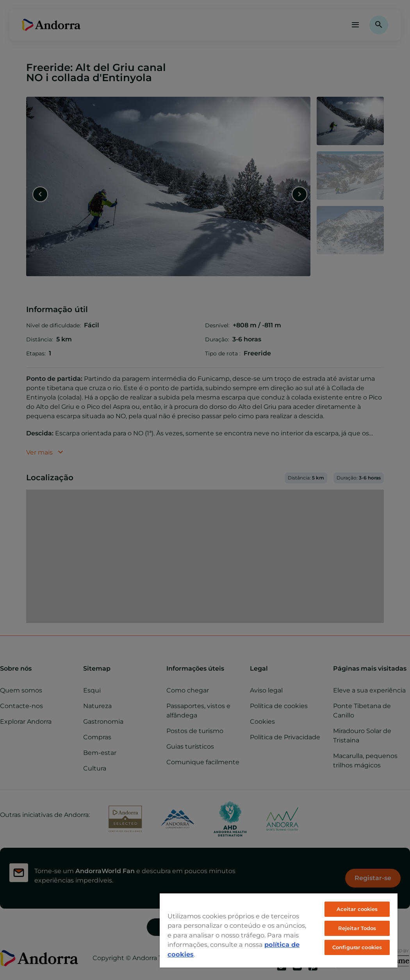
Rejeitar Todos (357, 928)
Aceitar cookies (357, 909)
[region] (279, 930)
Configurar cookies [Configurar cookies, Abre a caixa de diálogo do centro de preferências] (357, 947)
